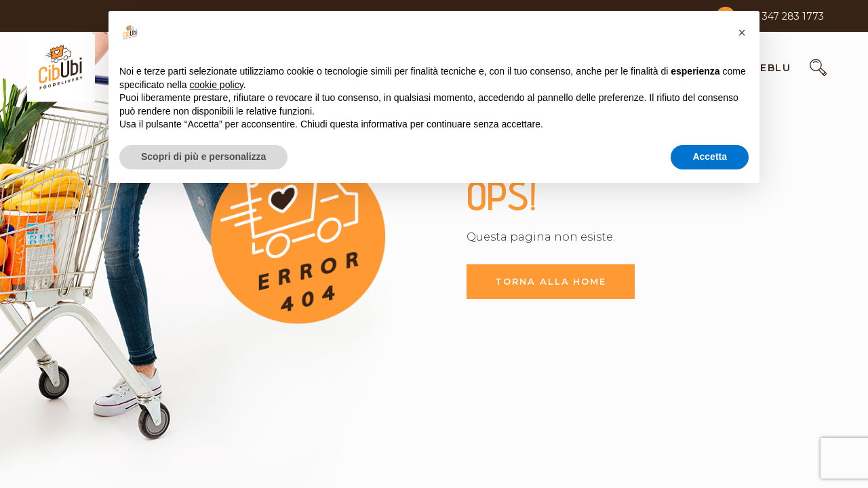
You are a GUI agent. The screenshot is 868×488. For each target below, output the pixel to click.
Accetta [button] (710, 157)
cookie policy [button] (217, 85)
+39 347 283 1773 (783, 16)
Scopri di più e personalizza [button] (203, 157)
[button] (742, 33)
